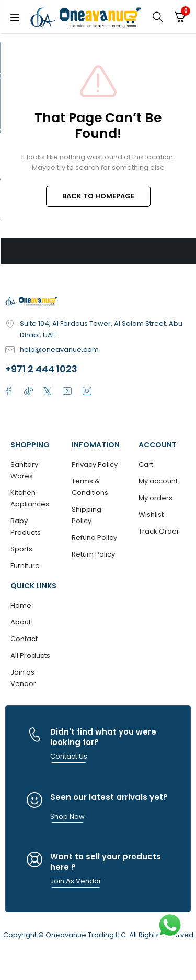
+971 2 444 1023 (41, 369)
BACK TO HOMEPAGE (98, 196)
